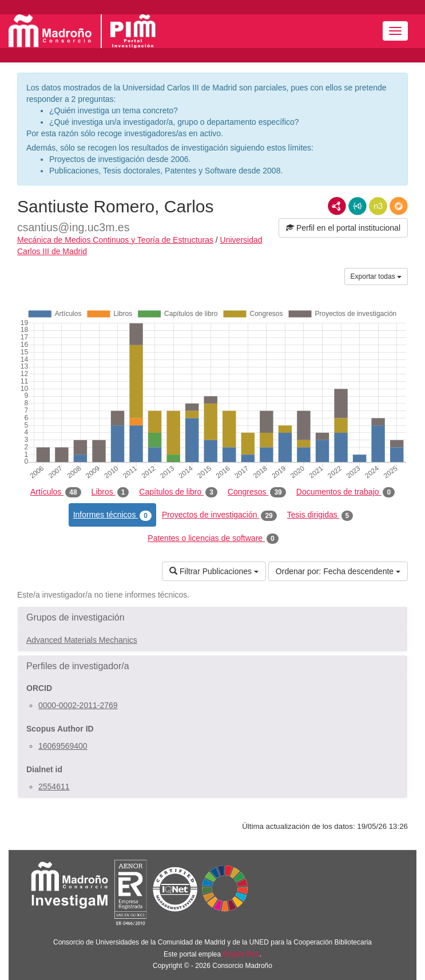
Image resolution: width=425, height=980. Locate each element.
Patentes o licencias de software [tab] (213, 539)
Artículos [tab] (56, 492)
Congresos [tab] (257, 492)
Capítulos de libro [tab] (178, 492)
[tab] (213, 618)
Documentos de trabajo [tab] (345, 492)
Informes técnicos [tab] (112, 515)
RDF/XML (337, 206)
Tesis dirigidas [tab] (320, 515)
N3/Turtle (378, 206)
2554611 (54, 787)
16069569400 (63, 746)
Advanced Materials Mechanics (82, 640)
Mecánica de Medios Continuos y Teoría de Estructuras (115, 240)
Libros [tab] (110, 492)
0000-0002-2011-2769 (78, 705)
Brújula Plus (241, 954)
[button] (213, 618)
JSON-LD (358, 206)
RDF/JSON (399, 206)
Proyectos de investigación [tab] (219, 515)
